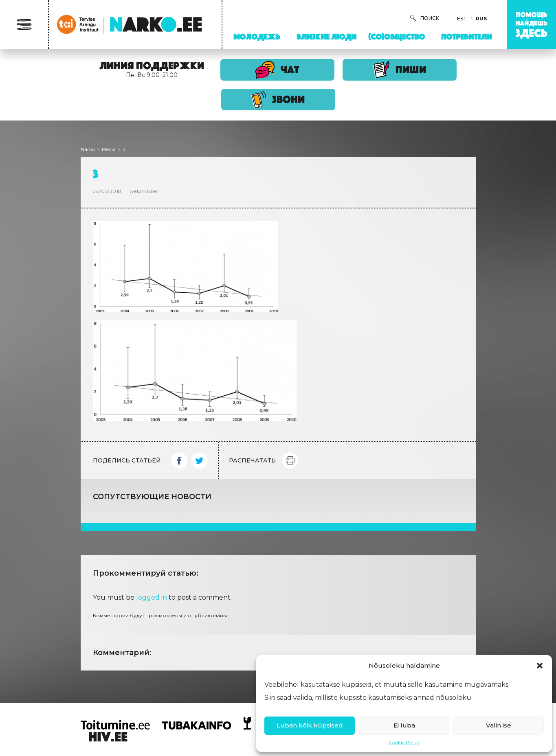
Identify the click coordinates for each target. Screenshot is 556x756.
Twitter (200, 460)
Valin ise (499, 725)
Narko (88, 149)
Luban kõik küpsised (310, 725)
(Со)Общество (397, 37)
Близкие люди (326, 37)
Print (290, 460)
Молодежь (257, 37)
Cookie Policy (404, 742)
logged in (152, 597)
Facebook (179, 460)
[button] (540, 666)
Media (109, 149)
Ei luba (404, 725)
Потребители (467, 37)
